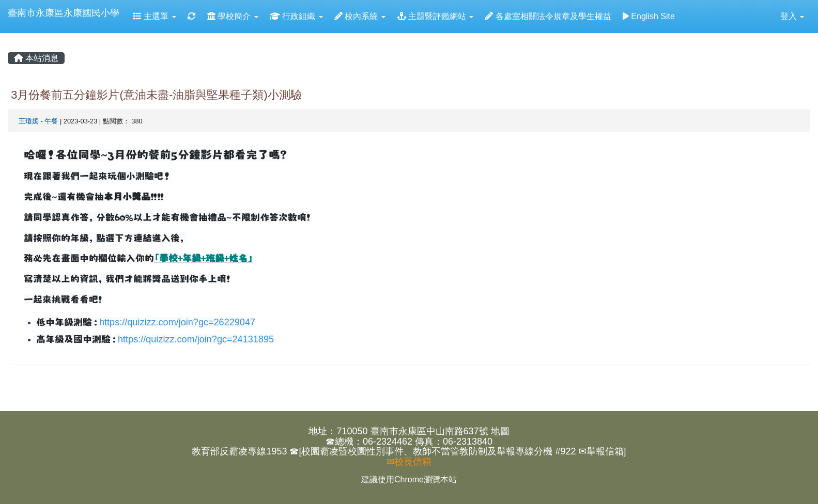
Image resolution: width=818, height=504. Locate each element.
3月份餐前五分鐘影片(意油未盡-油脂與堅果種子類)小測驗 (156, 95)
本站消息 (36, 58)
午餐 (51, 121)
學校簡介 (233, 16)
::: (10, 37)
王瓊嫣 (29, 121)
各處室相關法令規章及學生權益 (548, 16)
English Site (649, 16)
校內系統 (360, 16)
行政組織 (296, 16)
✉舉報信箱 (601, 451)
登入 (792, 16)
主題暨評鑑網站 (435, 16)
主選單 (155, 16)
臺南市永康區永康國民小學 (64, 13)
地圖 (500, 431)
